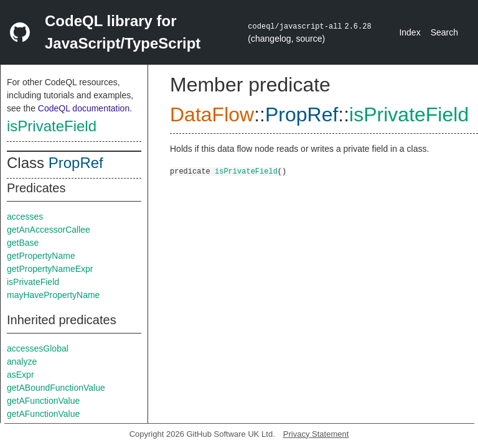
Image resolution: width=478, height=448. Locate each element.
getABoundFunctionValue (56, 388)
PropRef (76, 163)
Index (410, 32)
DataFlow (212, 114)
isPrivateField (52, 126)
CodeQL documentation (84, 108)
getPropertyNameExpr (50, 269)
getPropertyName (41, 256)
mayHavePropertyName (53, 295)
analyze (22, 362)
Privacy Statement (316, 434)
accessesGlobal (38, 348)
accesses (25, 217)
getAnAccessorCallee (49, 230)
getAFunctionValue (43, 401)
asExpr (21, 375)
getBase (23, 243)
